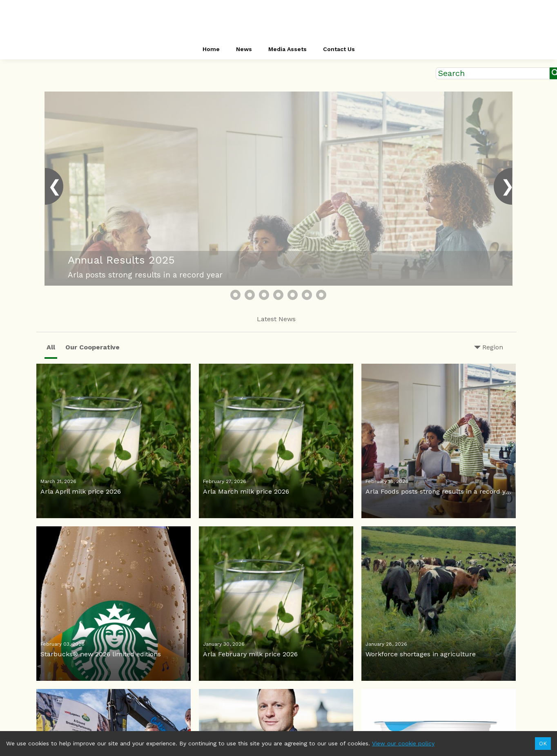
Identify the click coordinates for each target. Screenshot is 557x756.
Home (211, 49)
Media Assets (287, 49)
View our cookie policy (403, 743)
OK (543, 744)
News (244, 49)
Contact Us (339, 49)
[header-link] (278, 20)
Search (451, 73)
